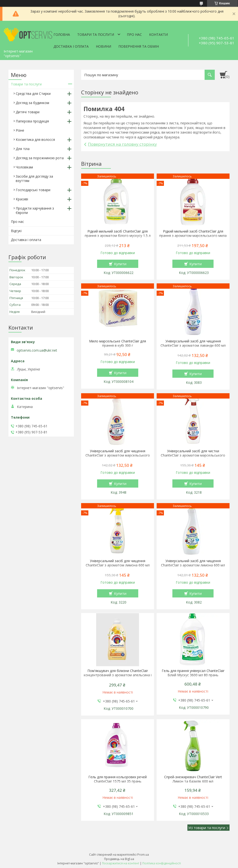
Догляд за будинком (32, 103)
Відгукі (16, 231)
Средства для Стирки (33, 94)
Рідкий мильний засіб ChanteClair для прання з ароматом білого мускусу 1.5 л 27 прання (118, 236)
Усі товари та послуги (207, 828)
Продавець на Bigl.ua (119, 859)
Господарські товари (33, 190)
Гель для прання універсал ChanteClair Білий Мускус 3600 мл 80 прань (193, 673)
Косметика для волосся (35, 140)
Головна (62, 34)
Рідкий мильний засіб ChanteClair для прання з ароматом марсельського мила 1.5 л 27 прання (193, 236)
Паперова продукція (32, 121)
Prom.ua (143, 855)
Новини (104, 46)
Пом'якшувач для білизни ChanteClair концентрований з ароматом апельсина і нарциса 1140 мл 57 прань (118, 675)
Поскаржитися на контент (121, 863)
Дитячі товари (28, 112)
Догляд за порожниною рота (40, 158)
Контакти (158, 34)
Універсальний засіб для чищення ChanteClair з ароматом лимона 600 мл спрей (118, 565)
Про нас (134, 34)
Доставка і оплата (71, 46)
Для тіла (23, 149)
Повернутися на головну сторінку (122, 144)
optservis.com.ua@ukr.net (37, 350)
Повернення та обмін (139, 46)
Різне (20, 130)
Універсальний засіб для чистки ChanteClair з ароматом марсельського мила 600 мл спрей (193, 455)
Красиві (22, 199)
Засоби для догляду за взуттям (34, 178)
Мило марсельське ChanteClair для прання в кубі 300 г (118, 343)
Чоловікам (24, 167)
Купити (120, 264)
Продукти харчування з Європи (35, 210)
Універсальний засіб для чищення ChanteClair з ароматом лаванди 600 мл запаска (193, 346)
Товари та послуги (96, 34)
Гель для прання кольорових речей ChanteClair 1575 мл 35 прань (118, 779)
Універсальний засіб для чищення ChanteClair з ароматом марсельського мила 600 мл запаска (118, 455)
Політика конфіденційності (162, 863)
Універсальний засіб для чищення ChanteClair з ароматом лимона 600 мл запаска (193, 565)
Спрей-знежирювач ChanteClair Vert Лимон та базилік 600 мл (193, 779)
